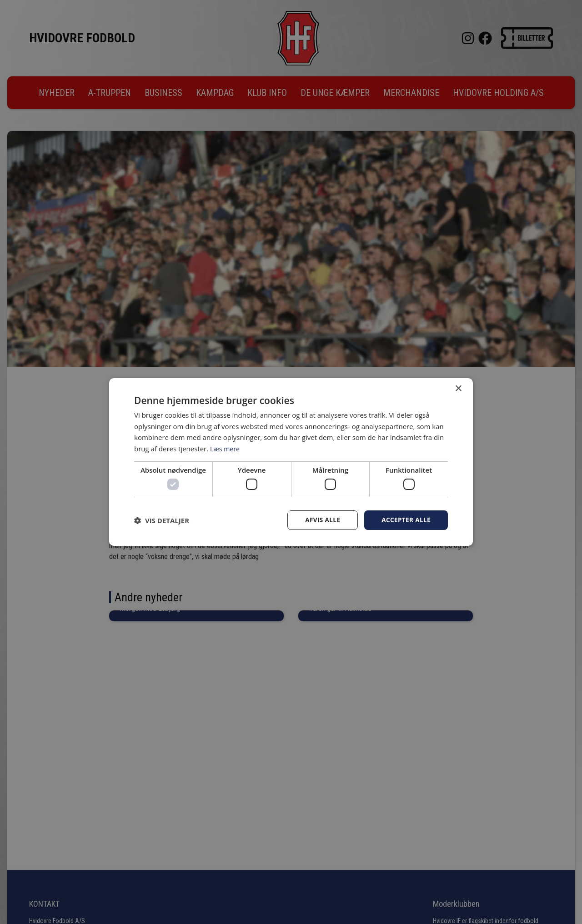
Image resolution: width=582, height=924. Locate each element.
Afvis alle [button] (321, 520)
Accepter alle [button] (405, 520)
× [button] (458, 388)
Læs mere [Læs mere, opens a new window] (226, 448)
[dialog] (291, 462)
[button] (162, 520)
